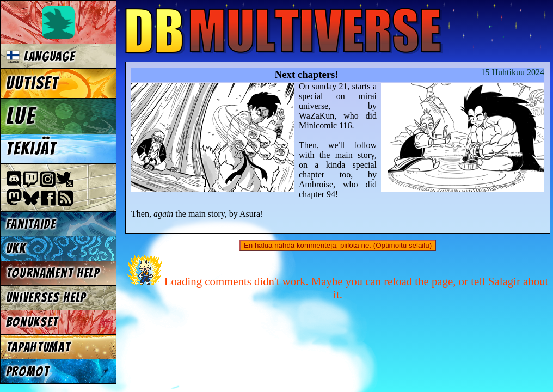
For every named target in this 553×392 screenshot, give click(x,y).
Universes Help (46, 298)
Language (41, 56)
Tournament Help (53, 273)
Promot (28, 372)
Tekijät (32, 149)
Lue (21, 116)
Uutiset (33, 83)
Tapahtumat (38, 347)
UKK (16, 249)
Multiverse (284, 31)
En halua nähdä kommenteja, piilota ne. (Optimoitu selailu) (338, 245)
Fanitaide (31, 224)
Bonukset (32, 322)
